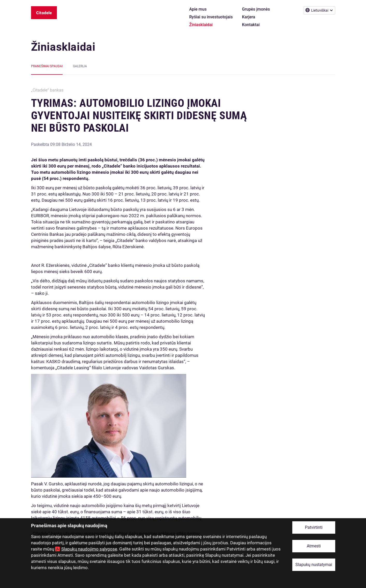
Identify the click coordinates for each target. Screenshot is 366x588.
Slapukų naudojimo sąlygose (89, 549)
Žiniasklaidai (63, 47)
